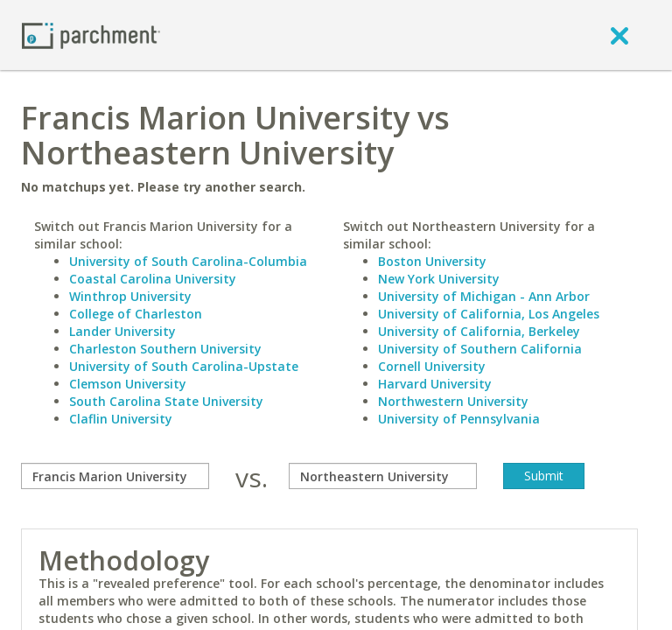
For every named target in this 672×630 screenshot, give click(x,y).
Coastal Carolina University (153, 279)
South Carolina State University (166, 401)
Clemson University (128, 384)
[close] (619, 35)
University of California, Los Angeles (489, 314)
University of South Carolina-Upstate (184, 366)
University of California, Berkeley (479, 331)
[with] (383, 476)
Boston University (432, 261)
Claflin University (121, 419)
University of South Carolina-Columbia (188, 261)
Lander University (122, 331)
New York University (439, 279)
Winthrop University (130, 296)
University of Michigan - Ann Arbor (484, 296)
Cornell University (432, 366)
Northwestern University (453, 401)
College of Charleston (136, 314)
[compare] (115, 476)
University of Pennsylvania (459, 419)
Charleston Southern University (165, 349)
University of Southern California (480, 349)
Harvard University (435, 384)
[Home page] (91, 35)
